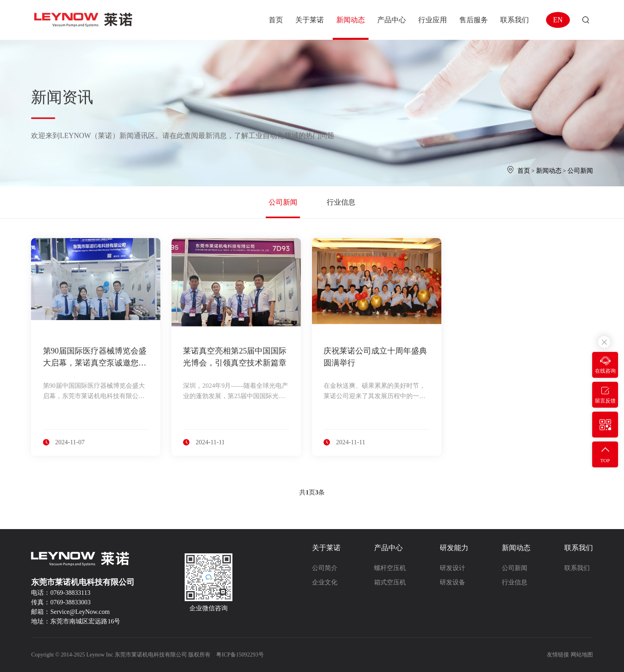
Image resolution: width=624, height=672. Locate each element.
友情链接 (558, 655)
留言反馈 (605, 401)
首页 (524, 171)
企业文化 (325, 582)
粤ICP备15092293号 (240, 655)
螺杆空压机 (390, 568)
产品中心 (388, 548)
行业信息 (341, 202)
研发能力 (454, 548)
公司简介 (325, 568)
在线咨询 (605, 371)
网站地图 (582, 655)
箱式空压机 (390, 582)
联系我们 (579, 548)
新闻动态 (549, 171)
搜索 (586, 20)
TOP (605, 460)
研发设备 (452, 582)
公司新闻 (580, 171)
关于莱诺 (326, 548)
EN (558, 20)
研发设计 (452, 568)
